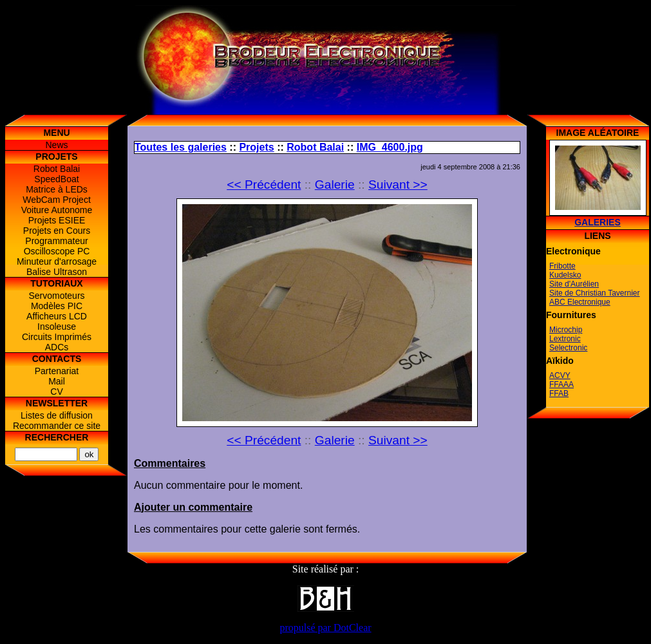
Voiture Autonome (57, 210)
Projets (256, 147)
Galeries (598, 222)
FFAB (559, 393)
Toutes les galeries (181, 147)
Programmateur (56, 241)
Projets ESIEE (57, 220)
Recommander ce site (57, 426)
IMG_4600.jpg (390, 147)
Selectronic (568, 348)
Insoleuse (57, 327)
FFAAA (561, 384)
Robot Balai (57, 169)
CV (56, 392)
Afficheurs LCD (57, 316)
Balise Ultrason (57, 272)
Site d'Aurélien (574, 284)
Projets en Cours (57, 231)
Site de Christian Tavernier (595, 293)
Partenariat (57, 371)
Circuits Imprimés (57, 337)
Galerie (335, 185)
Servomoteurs (56, 296)
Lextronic (565, 339)
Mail (57, 381)
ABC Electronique (580, 302)
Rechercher (57, 437)
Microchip (566, 330)
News (56, 145)
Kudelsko (565, 275)
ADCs (57, 347)
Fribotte (562, 266)
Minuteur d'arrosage (57, 261)
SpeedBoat (56, 179)
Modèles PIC (57, 306)
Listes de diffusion (57, 415)
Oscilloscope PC (57, 251)
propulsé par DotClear (325, 628)
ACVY (560, 375)
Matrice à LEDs (57, 189)
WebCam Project (57, 200)
